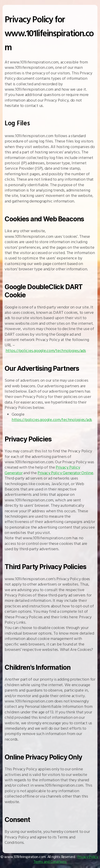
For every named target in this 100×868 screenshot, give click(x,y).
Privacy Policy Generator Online (65, 473)
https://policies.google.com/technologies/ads (46, 351)
